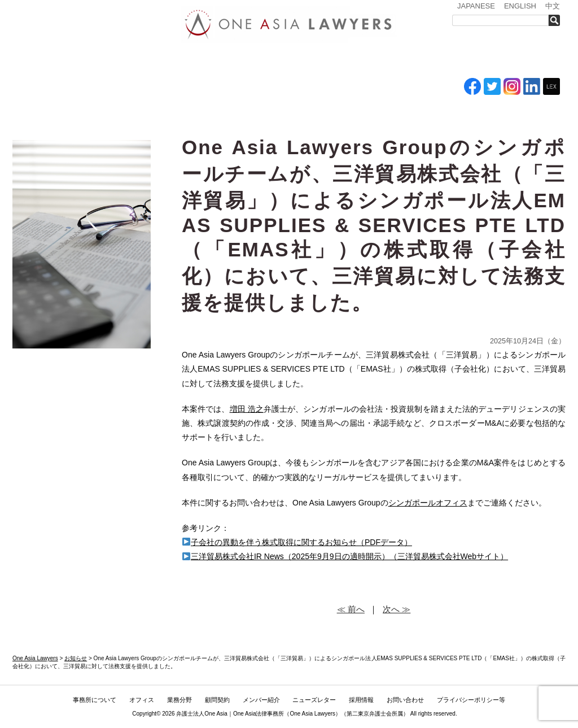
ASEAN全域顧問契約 (275, 61)
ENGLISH (520, 6)
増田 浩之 (247, 409)
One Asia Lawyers (312, 714)
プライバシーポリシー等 (471, 700)
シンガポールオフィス (428, 503)
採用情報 (461, 61)
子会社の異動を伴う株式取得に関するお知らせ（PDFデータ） (297, 542)
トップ (41, 61)
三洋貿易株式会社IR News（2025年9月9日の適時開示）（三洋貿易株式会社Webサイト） (345, 556)
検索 (557, 20)
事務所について (106, 61)
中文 (553, 6)
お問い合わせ (524, 61)
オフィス (169, 61)
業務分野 (218, 61)
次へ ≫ (397, 609)
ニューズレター (399, 61)
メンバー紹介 (334, 61)
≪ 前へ (351, 609)
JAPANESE (476, 6)
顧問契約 (217, 700)
